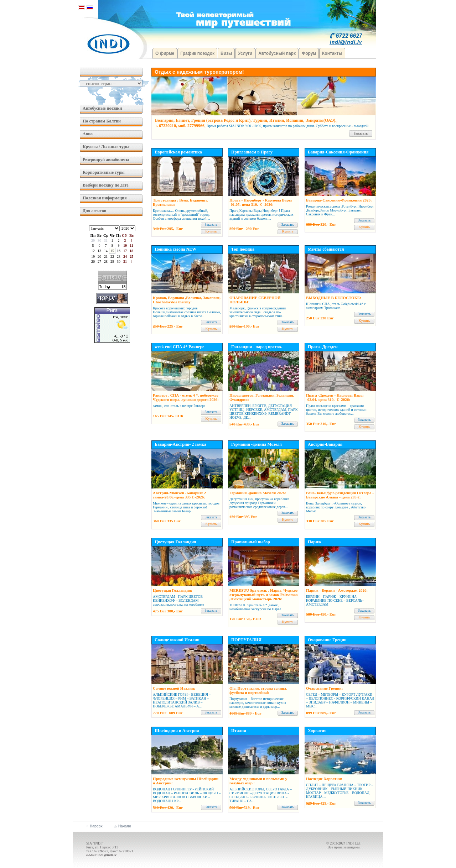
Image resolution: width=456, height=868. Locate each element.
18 (131, 251)
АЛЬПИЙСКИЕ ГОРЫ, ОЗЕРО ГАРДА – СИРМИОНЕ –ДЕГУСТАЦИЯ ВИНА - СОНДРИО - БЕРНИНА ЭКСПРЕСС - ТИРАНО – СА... (261, 795)
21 (106, 257)
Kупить (211, 231)
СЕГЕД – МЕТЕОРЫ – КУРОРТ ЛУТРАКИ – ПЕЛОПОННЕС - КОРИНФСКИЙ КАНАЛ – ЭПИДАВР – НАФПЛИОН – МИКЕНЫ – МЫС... (340, 700)
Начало (125, 826)
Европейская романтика (178, 152)
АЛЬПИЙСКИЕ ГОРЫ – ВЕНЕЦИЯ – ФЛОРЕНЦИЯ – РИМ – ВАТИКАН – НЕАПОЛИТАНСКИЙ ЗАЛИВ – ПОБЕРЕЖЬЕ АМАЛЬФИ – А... (182, 700)
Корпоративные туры (104, 172)
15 (112, 251)
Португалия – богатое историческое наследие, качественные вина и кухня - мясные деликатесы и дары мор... (259, 703)
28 (106, 262)
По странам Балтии (102, 121)
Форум (309, 53)
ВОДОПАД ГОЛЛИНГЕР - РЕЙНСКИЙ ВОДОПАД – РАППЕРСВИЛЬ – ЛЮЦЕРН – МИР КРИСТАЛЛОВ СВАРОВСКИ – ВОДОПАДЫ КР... (187, 795)
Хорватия (317, 731)
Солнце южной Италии (177, 640)
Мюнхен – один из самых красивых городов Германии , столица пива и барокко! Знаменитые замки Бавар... (186, 507)
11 (131, 245)
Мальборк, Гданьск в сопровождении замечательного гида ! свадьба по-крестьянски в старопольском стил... (258, 312)
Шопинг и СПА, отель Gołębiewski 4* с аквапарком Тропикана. (336, 306)
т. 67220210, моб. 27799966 (180, 126)
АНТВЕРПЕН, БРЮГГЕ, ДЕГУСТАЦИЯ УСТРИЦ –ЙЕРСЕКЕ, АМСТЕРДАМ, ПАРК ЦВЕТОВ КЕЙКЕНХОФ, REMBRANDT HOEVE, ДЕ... (263, 412)
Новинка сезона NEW (175, 249)
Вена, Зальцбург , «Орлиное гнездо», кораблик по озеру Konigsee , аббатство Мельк (336, 507)
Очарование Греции (327, 640)
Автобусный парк (277, 53)
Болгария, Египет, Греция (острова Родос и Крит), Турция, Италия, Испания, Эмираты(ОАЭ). (246, 120)
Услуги (245, 53)
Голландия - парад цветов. (257, 347)
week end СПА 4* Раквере (179, 347)
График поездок (197, 53)
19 (93, 257)
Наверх (96, 826)
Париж (315, 542)
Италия (239, 731)
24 (125, 257)
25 (131, 257)
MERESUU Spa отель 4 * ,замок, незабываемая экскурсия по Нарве (255, 607)
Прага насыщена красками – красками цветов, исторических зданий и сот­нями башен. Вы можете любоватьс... (336, 410)
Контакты (332, 53)
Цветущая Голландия (175, 542)
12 (93, 251)
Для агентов (94, 211)
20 (99, 257)
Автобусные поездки (102, 108)
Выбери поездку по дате (106, 185)
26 (93, 262)
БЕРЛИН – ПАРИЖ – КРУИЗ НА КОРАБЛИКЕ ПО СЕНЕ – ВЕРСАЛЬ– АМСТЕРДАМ (335, 600)
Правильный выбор (251, 542)
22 (112, 257)
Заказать (361, 133)
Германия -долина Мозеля (256, 444)
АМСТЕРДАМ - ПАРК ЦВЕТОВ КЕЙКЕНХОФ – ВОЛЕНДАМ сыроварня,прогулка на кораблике (178, 600)
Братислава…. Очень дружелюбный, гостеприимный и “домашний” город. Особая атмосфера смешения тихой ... (182, 215)
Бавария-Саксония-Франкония (338, 152)
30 (99, 240)
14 (106, 251)
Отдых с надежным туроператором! (199, 72)
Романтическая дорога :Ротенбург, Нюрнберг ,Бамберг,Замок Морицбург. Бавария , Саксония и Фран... (340, 210)
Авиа (88, 134)
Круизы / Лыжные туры (106, 147)
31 (106, 240)
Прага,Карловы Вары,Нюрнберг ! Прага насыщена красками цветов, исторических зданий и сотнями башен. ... (261, 215)
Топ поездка (243, 249)
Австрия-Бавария (325, 444)
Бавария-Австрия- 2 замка (180, 444)
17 (125, 251)
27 (99, 262)
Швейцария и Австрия (177, 731)
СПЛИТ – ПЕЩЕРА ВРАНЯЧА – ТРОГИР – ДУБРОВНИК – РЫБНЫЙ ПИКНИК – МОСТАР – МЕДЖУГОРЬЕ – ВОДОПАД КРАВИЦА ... (340, 791)
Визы (226, 53)
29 (93, 240)
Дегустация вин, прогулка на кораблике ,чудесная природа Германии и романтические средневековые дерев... (259, 503)
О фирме (165, 53)
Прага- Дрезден (323, 347)
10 (125, 245)
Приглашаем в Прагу (252, 152)
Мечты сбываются (326, 249)
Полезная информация (105, 198)
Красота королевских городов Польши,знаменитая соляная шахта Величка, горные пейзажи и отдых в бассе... (187, 312)
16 (119, 251)
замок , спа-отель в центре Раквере (179, 406)
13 (99, 251)
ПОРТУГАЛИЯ (246, 640)
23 (119, 257)
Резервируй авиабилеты (106, 160)
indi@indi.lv (107, 855)
